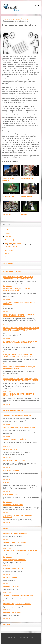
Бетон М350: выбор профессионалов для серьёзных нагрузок (19, 368)
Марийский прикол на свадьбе (15, 569)
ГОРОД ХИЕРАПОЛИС (11, 494)
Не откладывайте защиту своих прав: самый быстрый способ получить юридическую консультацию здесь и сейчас (21, 329)
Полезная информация (12, 240)
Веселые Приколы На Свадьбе (15, 533)
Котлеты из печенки (11, 471)
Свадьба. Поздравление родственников (19, 595)
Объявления (8, 263)
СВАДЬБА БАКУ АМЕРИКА (12, 613)
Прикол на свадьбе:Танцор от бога (17, 604)
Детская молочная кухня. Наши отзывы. (19, 427)
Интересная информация (13, 243)
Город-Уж (7, 482)
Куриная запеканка (11, 450)
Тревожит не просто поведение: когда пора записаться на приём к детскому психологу (21, 380)
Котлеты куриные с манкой (14, 460)
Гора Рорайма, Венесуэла (13, 505)
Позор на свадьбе (10, 577)
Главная (8, 230)
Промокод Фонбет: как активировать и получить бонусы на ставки (18, 315)
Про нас (8, 233)
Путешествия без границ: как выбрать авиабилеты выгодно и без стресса (18, 278)
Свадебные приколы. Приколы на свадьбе (20, 551)
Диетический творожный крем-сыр (17, 415)
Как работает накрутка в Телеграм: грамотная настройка (17, 290)
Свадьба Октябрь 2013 (12, 586)
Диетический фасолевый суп (15, 439)
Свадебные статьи (11, 247)
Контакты (8, 257)
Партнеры (8, 237)
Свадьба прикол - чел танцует (15, 542)
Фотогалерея (9, 250)
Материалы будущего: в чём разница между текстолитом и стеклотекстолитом (20, 342)
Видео (7, 254)
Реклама (7, 624)
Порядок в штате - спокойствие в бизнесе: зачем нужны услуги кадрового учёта (20, 356)
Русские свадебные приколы (15, 560)
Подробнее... (7, 286)
